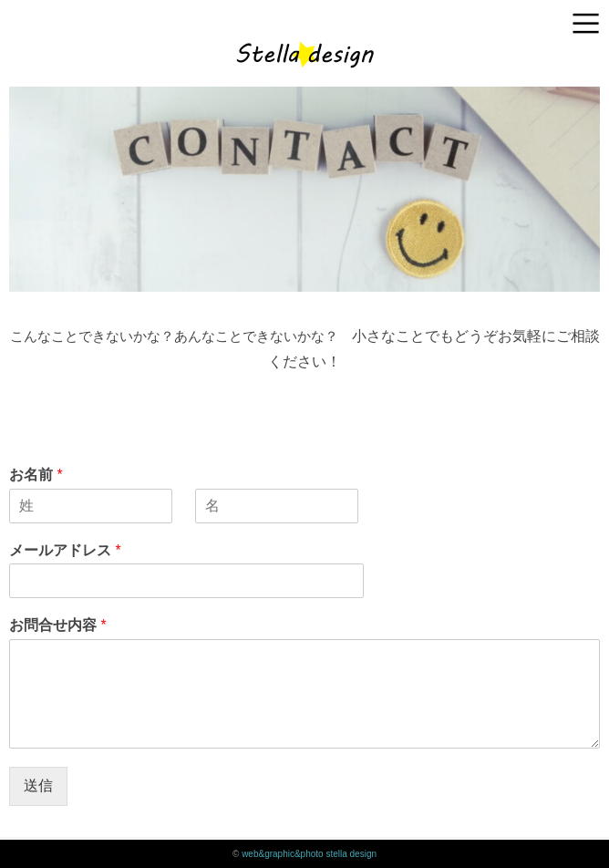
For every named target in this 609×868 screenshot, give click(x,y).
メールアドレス (65, 550)
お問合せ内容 (58, 625)
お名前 (36, 475)
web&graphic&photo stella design (309, 854)
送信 (38, 785)
